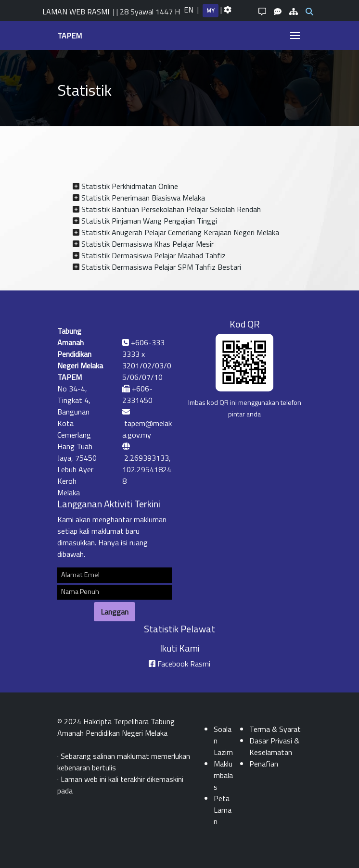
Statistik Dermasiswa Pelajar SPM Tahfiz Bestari (161, 267)
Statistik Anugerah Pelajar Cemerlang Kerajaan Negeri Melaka (180, 232)
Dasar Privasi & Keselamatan (274, 746)
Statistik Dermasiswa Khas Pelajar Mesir (147, 244)
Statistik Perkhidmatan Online (130, 186)
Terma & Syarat (275, 729)
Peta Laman (223, 810)
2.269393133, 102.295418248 (147, 469)
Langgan (115, 612)
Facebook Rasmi (184, 664)
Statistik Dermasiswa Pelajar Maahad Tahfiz (154, 255)
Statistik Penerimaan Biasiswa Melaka (143, 198)
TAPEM (70, 36)
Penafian (264, 764)
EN (189, 10)
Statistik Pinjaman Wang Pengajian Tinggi (149, 221)
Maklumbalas (223, 775)
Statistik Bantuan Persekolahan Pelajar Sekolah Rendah (171, 209)
